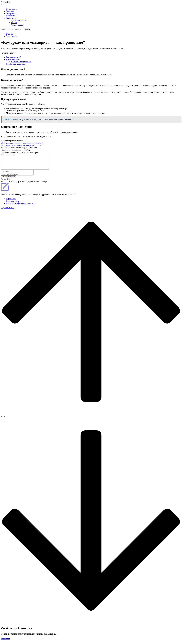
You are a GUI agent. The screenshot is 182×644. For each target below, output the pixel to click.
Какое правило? (13, 59)
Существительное (19, 20)
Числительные (17, 25)
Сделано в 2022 (8, 211)
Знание (6, 2)
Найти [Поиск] (27, 29)
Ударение (10, 11)
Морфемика (11, 13)
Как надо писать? (14, 57)
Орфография (12, 9)
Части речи (11, 18)
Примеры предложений (21, 62)
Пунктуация (11, 16)
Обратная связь (13, 204)
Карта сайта (11, 202)
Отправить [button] (6, 642)
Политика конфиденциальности (20, 206)
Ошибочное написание (16, 64)
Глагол (14, 23)
